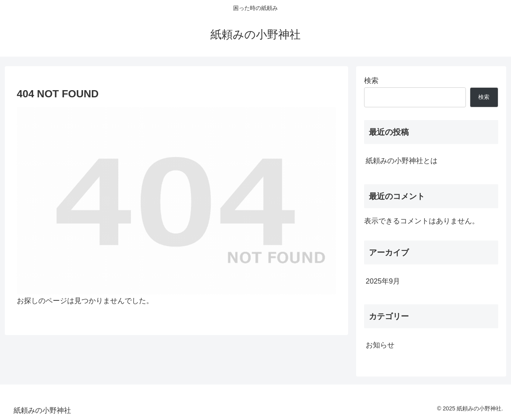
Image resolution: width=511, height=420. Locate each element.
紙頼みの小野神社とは (402, 161)
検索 (371, 81)
